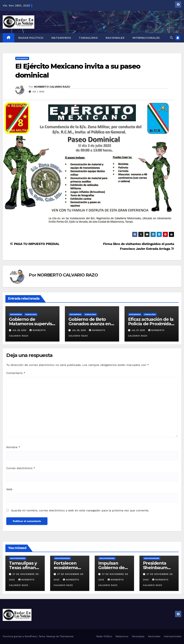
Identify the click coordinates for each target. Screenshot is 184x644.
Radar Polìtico (31, 38)
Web (9, 489)
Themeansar (67, 636)
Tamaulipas (88, 38)
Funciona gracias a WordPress (20, 636)
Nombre (13, 447)
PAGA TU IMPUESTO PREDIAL (35, 244)
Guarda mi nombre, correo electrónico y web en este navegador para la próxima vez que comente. (80, 510)
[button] (171, 38)
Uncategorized (18, 558)
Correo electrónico (21, 468)
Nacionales (115, 38)
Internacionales (146, 38)
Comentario (16, 373)
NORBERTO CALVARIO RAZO (52, 87)
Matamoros (61, 38)
